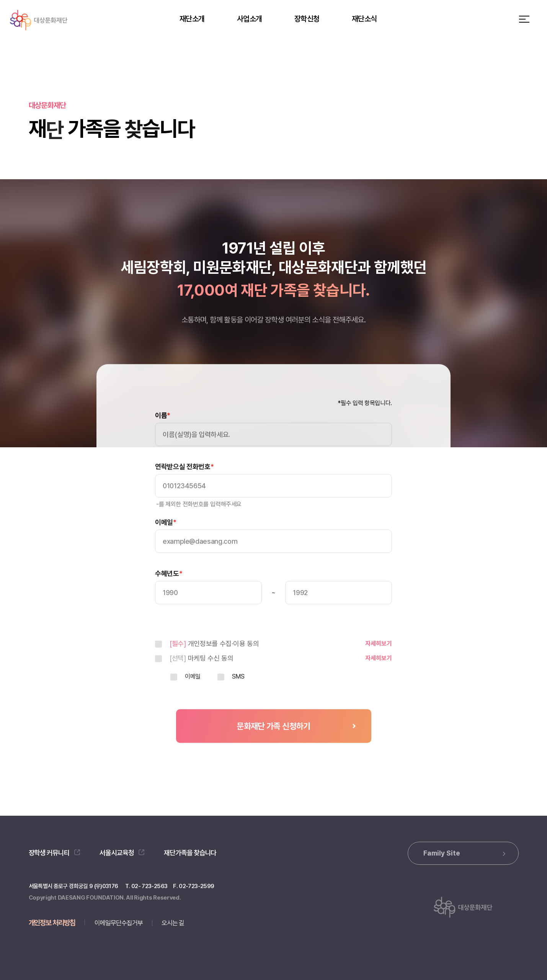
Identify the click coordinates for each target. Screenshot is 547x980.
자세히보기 (379, 659)
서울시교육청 (122, 853)
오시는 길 (173, 923)
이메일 (166, 538)
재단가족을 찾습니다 (190, 853)
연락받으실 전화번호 (185, 482)
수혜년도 (169, 589)
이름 (163, 431)
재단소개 (192, 19)
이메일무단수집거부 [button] (119, 923)
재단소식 (364, 19)
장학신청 (307, 19)
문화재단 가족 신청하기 (273, 741)
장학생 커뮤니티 (54, 853)
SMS (238, 692)
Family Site (465, 853)
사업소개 (249, 19)
